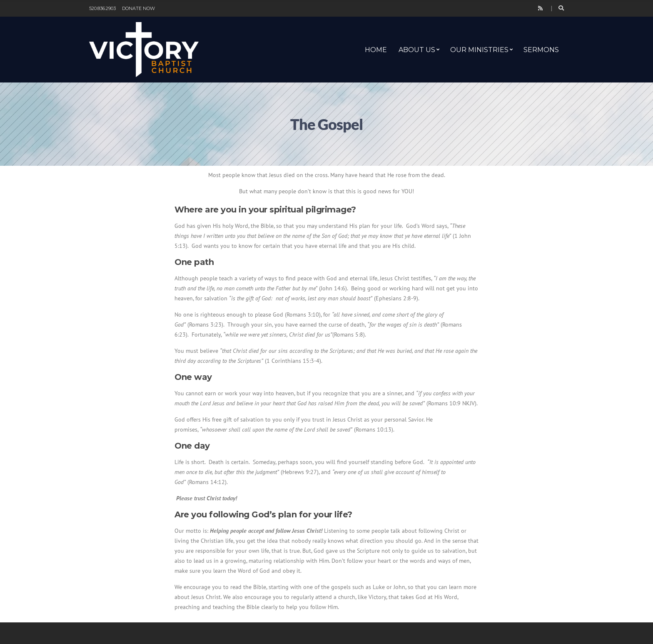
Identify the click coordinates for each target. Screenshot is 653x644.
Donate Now (138, 8)
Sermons (541, 50)
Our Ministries (479, 50)
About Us (417, 50)
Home (376, 50)
